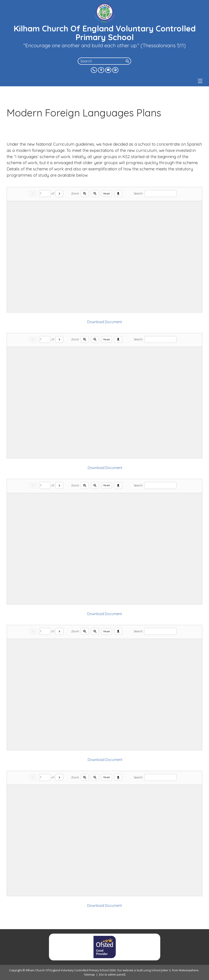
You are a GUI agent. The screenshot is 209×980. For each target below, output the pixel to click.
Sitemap (89, 974)
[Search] (128, 61)
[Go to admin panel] (112, 974)
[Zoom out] (95, 193)
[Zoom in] (85, 193)
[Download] (118, 193)
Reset (107, 193)
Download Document (105, 322)
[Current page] (45, 193)
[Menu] (200, 81)
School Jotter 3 (161, 970)
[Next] (59, 193)
